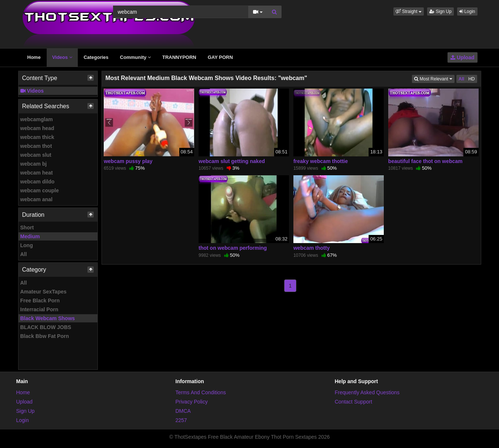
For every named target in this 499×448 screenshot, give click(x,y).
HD (471, 79)
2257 (181, 420)
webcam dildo (38, 182)
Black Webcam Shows (48, 318)
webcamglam (37, 119)
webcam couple (40, 190)
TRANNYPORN (179, 57)
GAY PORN (220, 57)
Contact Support (354, 402)
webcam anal (36, 199)
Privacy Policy (192, 402)
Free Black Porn (40, 301)
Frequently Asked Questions (367, 392)
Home (34, 57)
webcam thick (37, 137)
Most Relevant (434, 78)
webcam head (37, 128)
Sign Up (440, 11)
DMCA (183, 411)
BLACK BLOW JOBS (46, 327)
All (24, 254)
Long (27, 245)
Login (467, 11)
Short (27, 228)
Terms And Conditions (201, 392)
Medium (30, 236)
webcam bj (34, 164)
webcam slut (36, 155)
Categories (96, 57)
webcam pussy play (128, 161)
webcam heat (37, 173)
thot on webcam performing (233, 248)
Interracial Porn (39, 309)
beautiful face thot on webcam (425, 161)
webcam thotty (312, 248)
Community (135, 57)
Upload (462, 57)
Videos (62, 57)
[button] (409, 11)
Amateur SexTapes (44, 292)
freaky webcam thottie (321, 161)
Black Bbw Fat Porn (45, 336)
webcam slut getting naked (232, 161)
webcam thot (36, 146)
